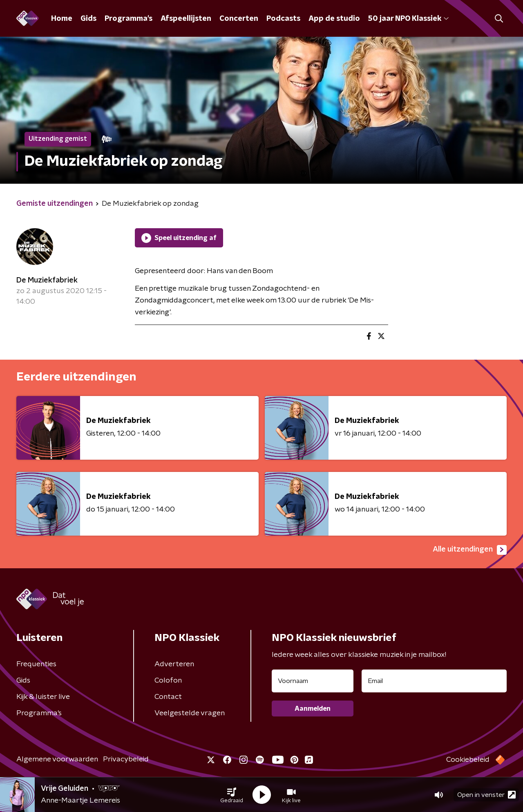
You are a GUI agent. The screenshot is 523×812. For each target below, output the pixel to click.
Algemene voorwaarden (57, 759)
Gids (88, 19)
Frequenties (36, 664)
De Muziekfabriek (47, 280)
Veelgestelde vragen (190, 713)
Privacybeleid (126, 759)
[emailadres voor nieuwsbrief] (434, 681)
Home (62, 19)
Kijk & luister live (43, 697)
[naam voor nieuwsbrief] (313, 681)
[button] (232, 795)
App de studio (334, 19)
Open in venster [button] (486, 795)
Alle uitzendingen (470, 550)
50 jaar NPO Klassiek (408, 19)
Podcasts (283, 19)
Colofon (168, 681)
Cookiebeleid (468, 760)
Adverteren (174, 664)
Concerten (239, 19)
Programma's (129, 19)
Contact (168, 697)
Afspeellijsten (186, 19)
